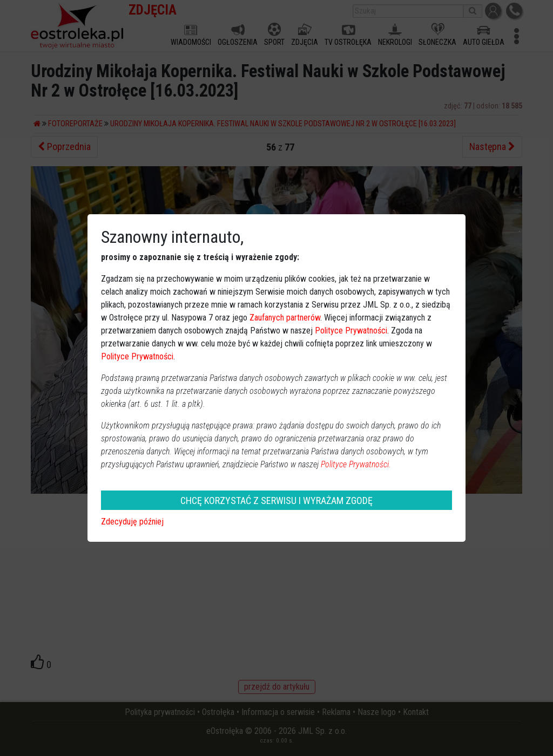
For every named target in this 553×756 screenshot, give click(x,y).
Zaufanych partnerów (285, 318)
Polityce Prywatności (351, 331)
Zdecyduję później (132, 522)
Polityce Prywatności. (356, 464)
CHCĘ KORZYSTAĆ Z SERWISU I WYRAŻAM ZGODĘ (276, 500)
